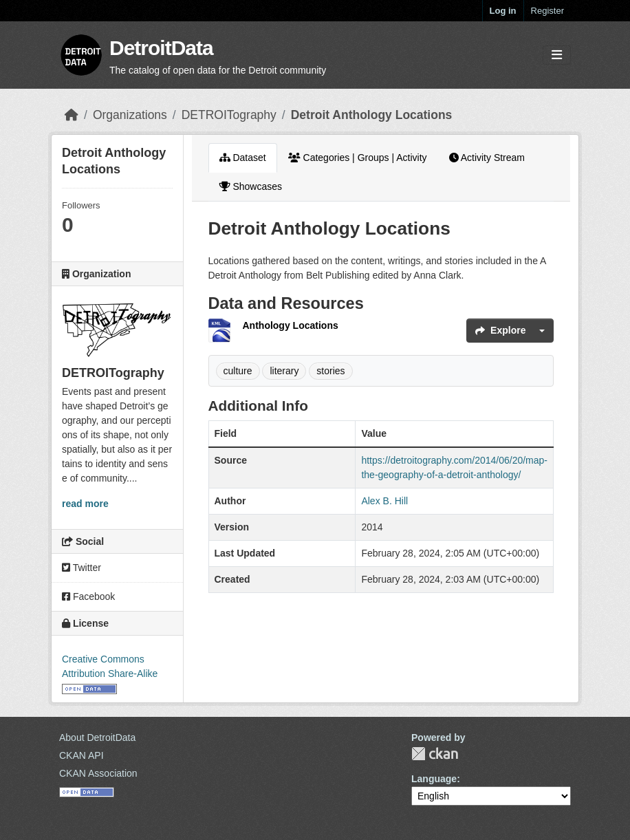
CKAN (435, 754)
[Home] (72, 115)
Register (547, 11)
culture (238, 371)
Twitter (82, 568)
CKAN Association (98, 773)
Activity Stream (487, 158)
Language (434, 779)
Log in (503, 11)
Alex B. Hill (384, 501)
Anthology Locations (291, 325)
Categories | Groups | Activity (358, 158)
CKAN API (82, 755)
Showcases (251, 186)
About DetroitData (97, 737)
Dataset (243, 158)
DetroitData (161, 48)
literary (284, 371)
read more (85, 504)
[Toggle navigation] (557, 55)
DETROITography (229, 115)
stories (330, 371)
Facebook (88, 596)
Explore (500, 330)
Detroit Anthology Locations (372, 115)
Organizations (130, 115)
